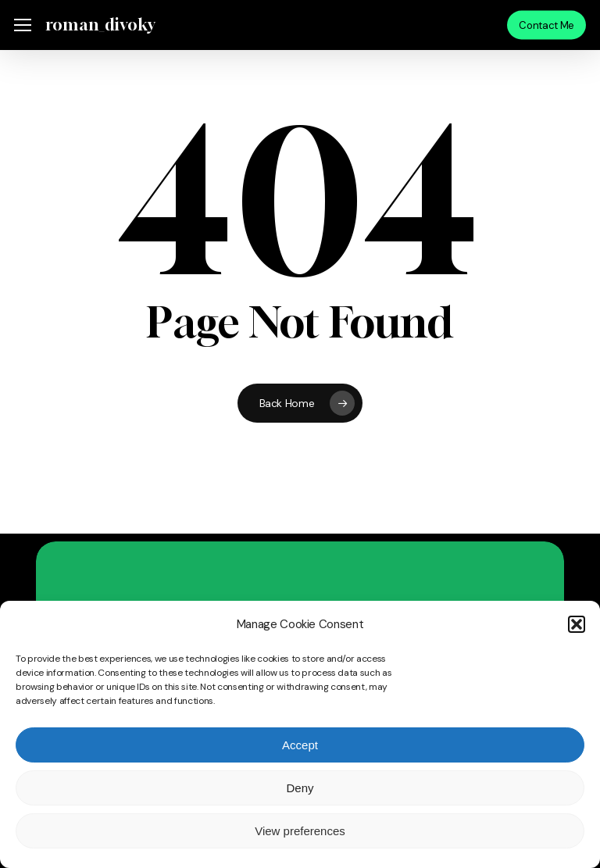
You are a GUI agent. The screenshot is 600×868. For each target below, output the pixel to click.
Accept (300, 745)
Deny (300, 788)
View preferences (300, 831)
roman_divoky (100, 25)
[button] (577, 624)
